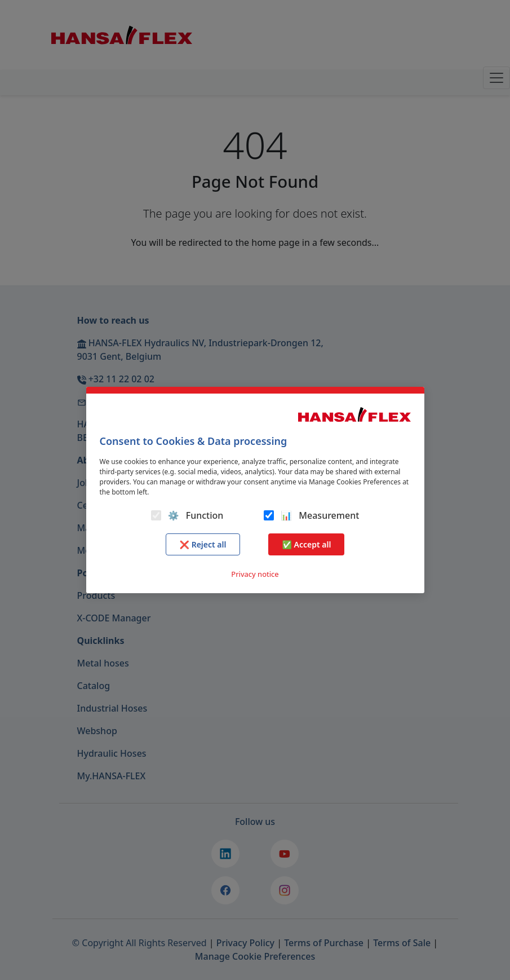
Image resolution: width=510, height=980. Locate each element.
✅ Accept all (306, 544)
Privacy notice (255, 574)
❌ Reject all (203, 544)
